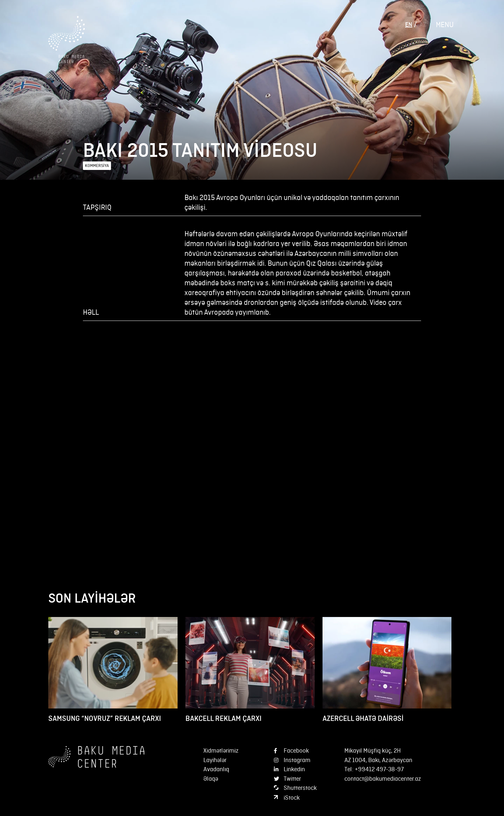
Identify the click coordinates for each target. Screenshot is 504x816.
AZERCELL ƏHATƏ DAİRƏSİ (363, 718)
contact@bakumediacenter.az (383, 779)
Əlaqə (211, 779)
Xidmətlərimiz (221, 750)
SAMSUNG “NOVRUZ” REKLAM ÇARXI (105, 718)
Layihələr (215, 760)
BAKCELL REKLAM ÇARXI (223, 718)
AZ (423, 24)
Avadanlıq (216, 769)
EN (409, 24)
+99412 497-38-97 (379, 769)
